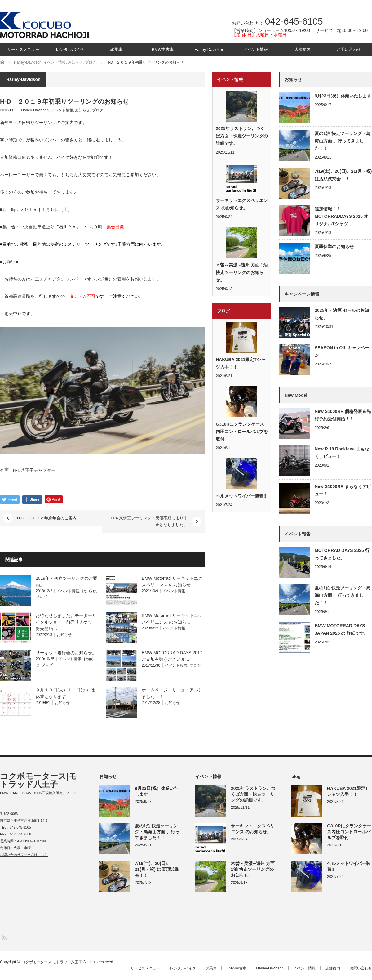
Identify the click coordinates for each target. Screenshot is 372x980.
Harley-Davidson (209, 49)
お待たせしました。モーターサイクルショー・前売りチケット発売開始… (66, 622)
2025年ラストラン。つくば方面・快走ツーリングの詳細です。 (242, 136)
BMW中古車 (163, 49)
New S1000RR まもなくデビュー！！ (343, 490)
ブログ (98, 110)
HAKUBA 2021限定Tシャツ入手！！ (241, 363)
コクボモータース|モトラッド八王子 (38, 780)
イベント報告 (176, 665)
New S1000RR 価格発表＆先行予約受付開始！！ (343, 415)
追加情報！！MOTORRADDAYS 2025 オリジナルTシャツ (341, 216)
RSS (4, 937)
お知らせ (82, 110)
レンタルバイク (70, 49)
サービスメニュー (23, 49)
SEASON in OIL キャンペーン (342, 351)
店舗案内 (302, 49)
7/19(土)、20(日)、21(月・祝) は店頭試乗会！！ (343, 175)
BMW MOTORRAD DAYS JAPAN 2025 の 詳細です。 (341, 629)
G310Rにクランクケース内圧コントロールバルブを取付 (242, 432)
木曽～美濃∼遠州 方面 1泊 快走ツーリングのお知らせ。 (242, 272)
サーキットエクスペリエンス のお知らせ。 (242, 204)
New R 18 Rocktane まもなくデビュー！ (342, 453)
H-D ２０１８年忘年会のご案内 (47, 518)
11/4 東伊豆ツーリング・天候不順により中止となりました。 (149, 521)
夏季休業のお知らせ (334, 247)
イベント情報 (256, 49)
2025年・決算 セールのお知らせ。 (342, 314)
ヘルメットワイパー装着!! (241, 496)
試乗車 (116, 49)
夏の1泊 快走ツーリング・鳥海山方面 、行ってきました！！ (343, 141)
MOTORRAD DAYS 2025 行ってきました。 (342, 554)
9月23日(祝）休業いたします (343, 96)
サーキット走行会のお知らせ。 (66, 653)
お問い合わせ (349, 49)
